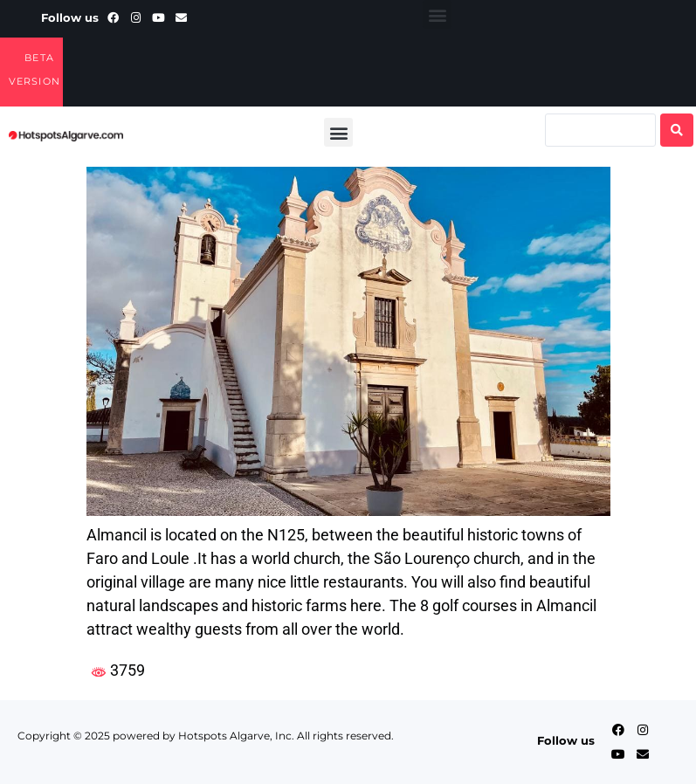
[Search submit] (677, 130)
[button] (437, 14)
